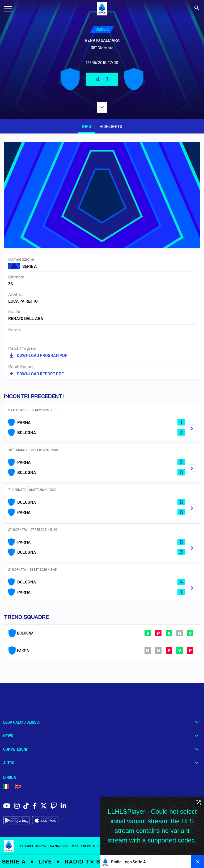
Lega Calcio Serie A (102, 722)
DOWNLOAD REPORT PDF (36, 374)
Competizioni (102, 749)
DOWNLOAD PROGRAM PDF (38, 355)
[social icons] (7, 806)
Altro (102, 763)
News (102, 736)
